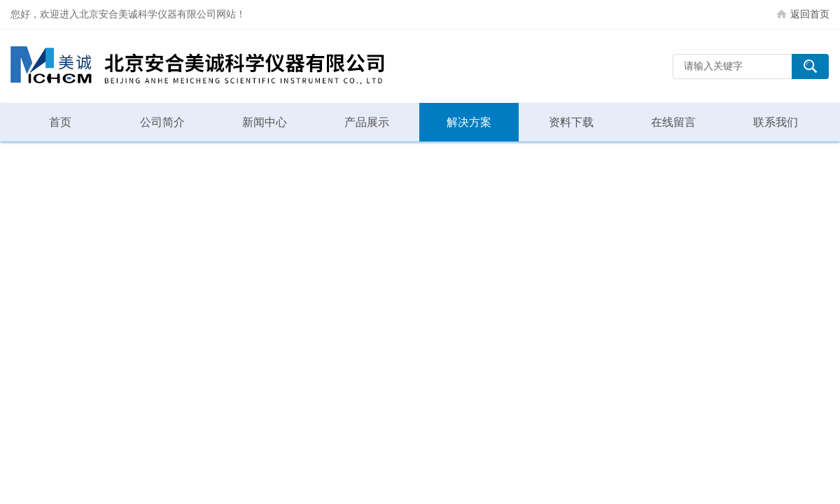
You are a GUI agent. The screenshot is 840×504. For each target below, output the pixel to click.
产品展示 (367, 122)
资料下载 (571, 122)
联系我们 (776, 122)
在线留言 (673, 122)
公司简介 (162, 122)
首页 (60, 122)
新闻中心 (265, 122)
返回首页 (810, 14)
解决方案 (469, 122)
